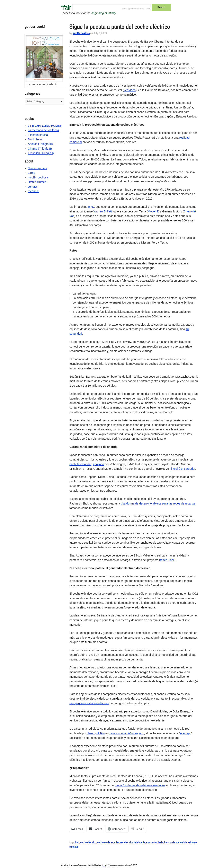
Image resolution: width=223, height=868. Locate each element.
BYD (91, 207)
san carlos (151, 843)
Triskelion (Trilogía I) (41, 153)
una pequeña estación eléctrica (89, 703)
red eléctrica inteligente (133, 843)
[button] (44, 58)
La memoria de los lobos (43, 130)
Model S (153, 211)
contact (32, 187)
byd (77, 843)
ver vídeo (130, 90)
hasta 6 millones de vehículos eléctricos (140, 785)
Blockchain (35, 139)
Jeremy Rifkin (96, 733)
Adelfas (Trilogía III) (40, 144)
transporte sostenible (175, 843)
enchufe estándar (80, 464)
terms (31, 173)
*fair (66, 8)
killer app (186, 733)
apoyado (99, 464)
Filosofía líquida (38, 135)
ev (112, 843)
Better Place (167, 560)
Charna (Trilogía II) (40, 149)
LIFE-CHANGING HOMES (45, 126)
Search (161, 7)
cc (104, 866)
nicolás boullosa (38, 177)
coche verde (104, 843)
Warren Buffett (103, 211)
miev (117, 843)
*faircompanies (37, 168)
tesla (160, 843)
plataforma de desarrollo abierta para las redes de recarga (158, 503)
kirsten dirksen (37, 182)
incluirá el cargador (183, 469)
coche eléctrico (88, 843)
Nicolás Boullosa (81, 34)
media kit (34, 191)
